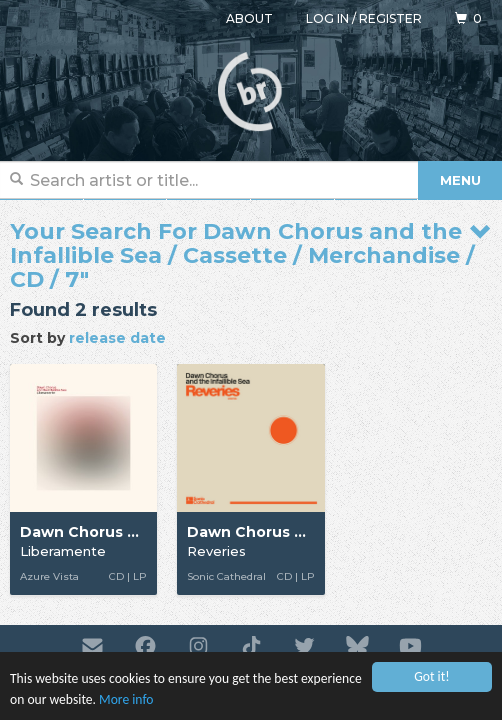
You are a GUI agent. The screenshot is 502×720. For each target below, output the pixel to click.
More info (126, 699)
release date (117, 338)
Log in (327, 18)
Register (390, 18)
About (249, 18)
